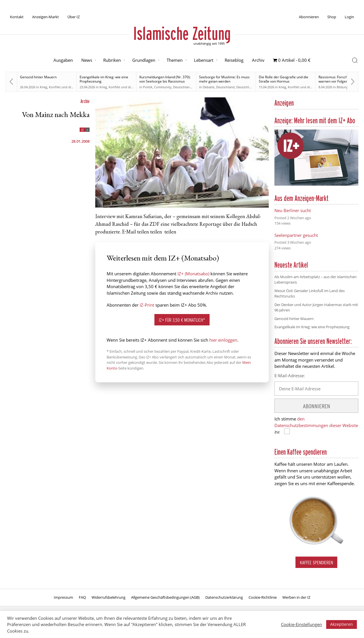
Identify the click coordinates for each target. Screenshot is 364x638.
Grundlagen (144, 60)
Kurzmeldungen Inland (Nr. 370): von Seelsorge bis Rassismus (165, 79)
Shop (332, 17)
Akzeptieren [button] (342, 624)
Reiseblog (234, 60)
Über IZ (74, 17)
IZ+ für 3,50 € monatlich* (182, 320)
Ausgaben (63, 60)
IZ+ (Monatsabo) (193, 274)
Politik (148, 87)
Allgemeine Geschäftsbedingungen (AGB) (165, 597)
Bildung (342, 87)
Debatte (209, 87)
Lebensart (204, 60)
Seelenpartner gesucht (296, 235)
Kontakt (17, 17)
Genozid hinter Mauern (38, 77)
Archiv (258, 60)
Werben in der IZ (296, 597)
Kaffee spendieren (317, 562)
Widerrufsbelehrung (108, 597)
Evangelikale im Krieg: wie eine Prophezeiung (104, 79)
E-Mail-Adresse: (290, 376)
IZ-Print (147, 305)
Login (349, 17)
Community (163, 87)
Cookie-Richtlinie (263, 597)
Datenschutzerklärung (224, 597)
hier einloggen (223, 340)
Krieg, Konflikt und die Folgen (62, 87)
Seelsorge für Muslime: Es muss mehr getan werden (224, 79)
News (87, 60)
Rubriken (112, 60)
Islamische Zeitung (182, 33)
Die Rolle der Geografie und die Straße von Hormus (284, 79)
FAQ (82, 597)
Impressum (63, 597)
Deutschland (182, 87)
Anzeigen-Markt (45, 17)
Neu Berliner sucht (293, 210)
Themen (175, 60)
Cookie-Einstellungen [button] (301, 624)
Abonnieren (309, 17)
